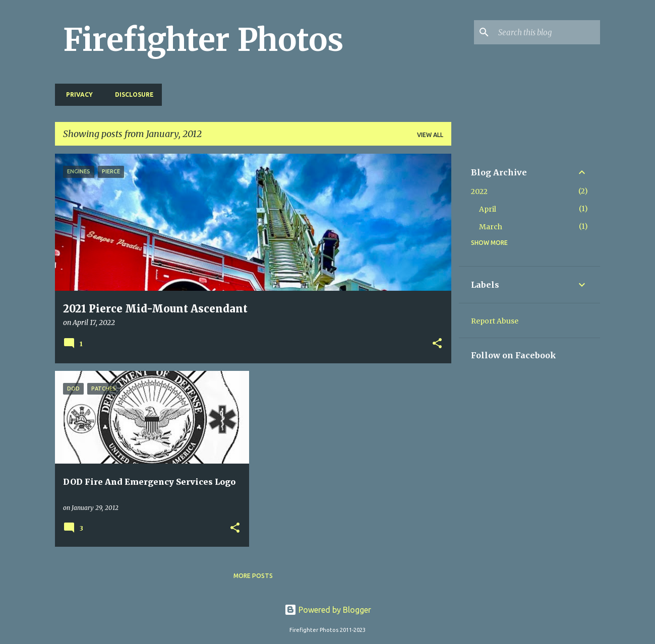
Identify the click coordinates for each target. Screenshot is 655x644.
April (488, 209)
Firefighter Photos (203, 40)
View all (430, 135)
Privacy (76, 94)
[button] (437, 344)
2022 (479, 191)
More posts (253, 576)
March (491, 227)
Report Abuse (495, 321)
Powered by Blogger (328, 610)
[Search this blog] (547, 32)
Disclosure (131, 94)
